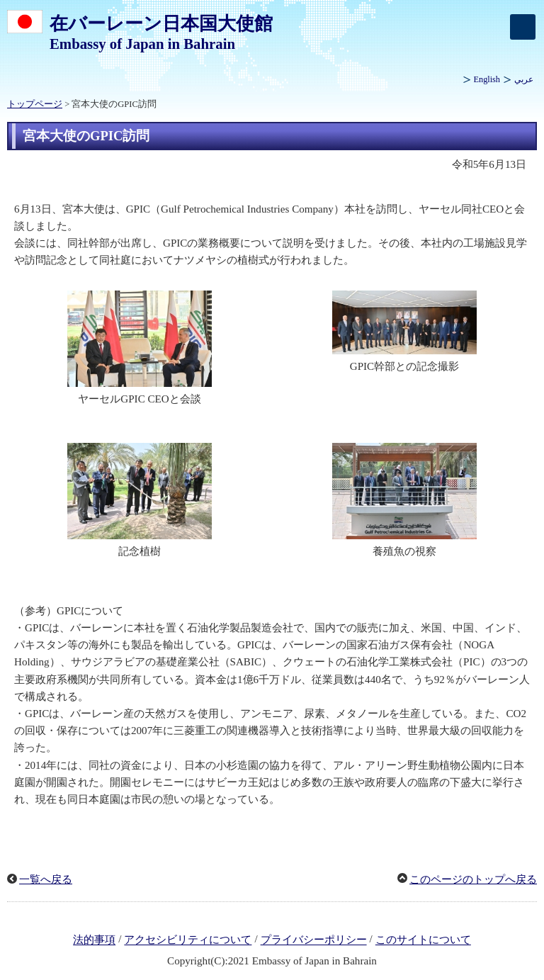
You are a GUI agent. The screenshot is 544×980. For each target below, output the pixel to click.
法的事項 (94, 940)
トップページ (35, 104)
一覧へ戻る (46, 879)
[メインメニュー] (523, 27)
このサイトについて (423, 940)
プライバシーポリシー (314, 940)
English (487, 79)
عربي (524, 79)
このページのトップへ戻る (473, 879)
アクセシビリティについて (188, 940)
